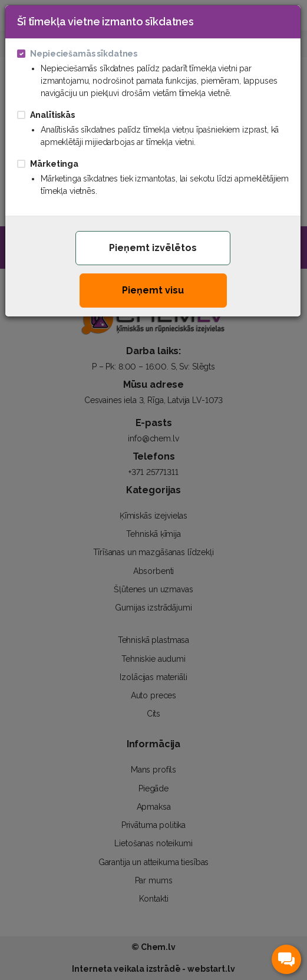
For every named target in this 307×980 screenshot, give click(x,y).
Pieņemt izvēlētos (153, 248)
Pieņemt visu (153, 290)
